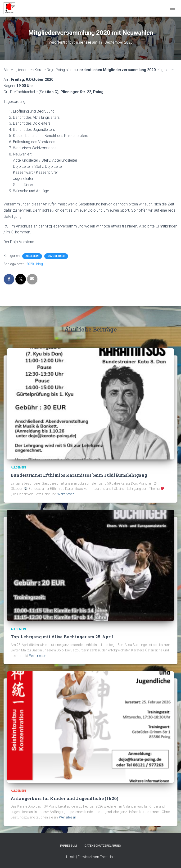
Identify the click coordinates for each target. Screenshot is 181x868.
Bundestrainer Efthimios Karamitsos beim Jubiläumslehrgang (79, 475)
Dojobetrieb (56, 256)
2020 (30, 264)
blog (40, 264)
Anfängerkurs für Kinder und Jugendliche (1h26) (64, 798)
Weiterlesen (66, 494)
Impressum (68, 846)
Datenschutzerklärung (103, 846)
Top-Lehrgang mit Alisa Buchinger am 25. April (62, 637)
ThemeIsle (107, 857)
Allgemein (32, 256)
